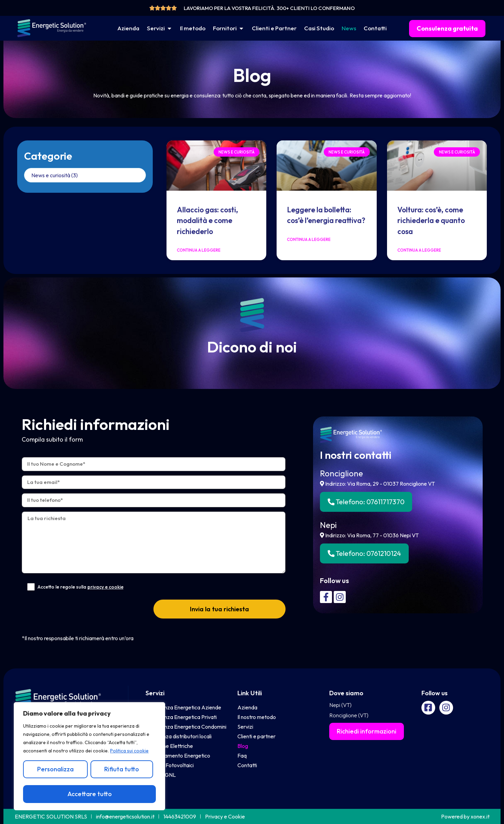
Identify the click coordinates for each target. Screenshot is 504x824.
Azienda (247, 707)
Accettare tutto (90, 794)
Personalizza (55, 769)
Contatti (247, 765)
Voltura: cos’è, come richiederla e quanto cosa (431, 220)
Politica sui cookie (129, 751)
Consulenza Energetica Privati (181, 717)
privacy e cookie (105, 587)
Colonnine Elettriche (169, 746)
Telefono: (366, 502)
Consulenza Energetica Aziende (183, 707)
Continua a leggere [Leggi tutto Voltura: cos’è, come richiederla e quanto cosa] (419, 250)
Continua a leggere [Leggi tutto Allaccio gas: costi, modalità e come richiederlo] (199, 250)
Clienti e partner (256, 736)
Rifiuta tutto (122, 769)
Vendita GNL (161, 775)
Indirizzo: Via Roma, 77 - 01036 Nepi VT (369, 535)
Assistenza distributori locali (179, 736)
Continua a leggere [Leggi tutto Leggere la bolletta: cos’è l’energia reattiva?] (309, 239)
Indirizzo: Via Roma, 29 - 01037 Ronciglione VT (377, 484)
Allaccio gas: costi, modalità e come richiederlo (207, 220)
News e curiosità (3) (55, 175)
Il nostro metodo (257, 717)
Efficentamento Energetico (178, 756)
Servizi (155, 693)
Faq (242, 756)
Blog (243, 746)
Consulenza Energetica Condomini (186, 727)
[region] (89, 756)
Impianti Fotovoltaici (170, 765)
